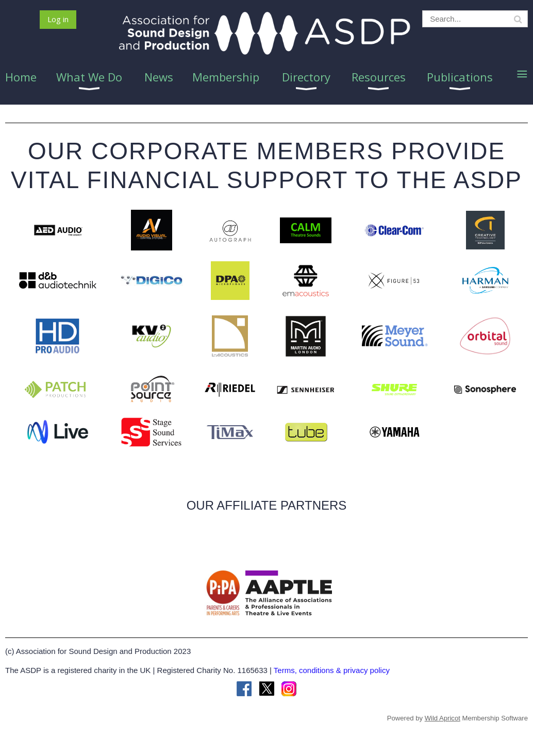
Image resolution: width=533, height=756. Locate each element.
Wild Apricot (443, 718)
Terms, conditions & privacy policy (332, 670)
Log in (58, 19)
